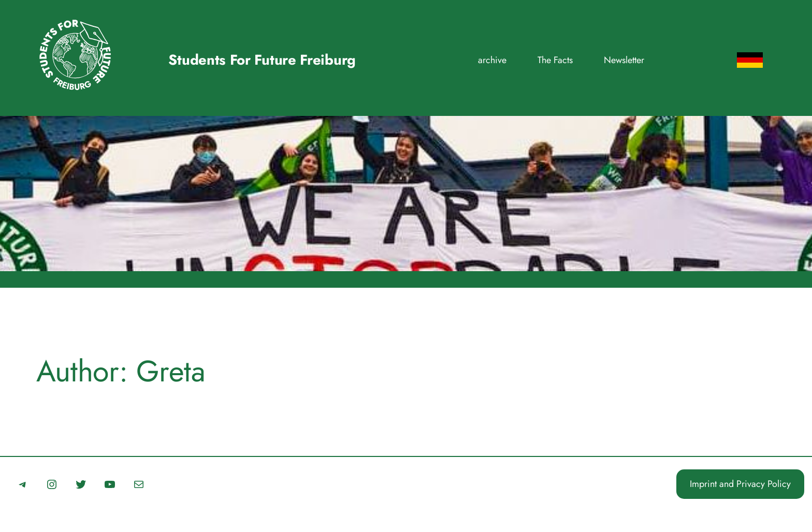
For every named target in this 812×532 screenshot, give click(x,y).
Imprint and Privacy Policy (740, 484)
